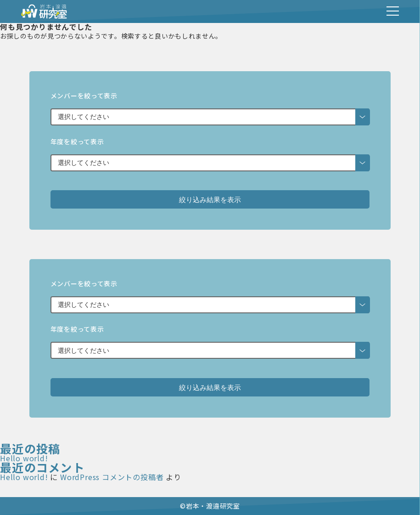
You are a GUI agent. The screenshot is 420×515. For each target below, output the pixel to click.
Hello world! (24, 458)
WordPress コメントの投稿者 (112, 477)
